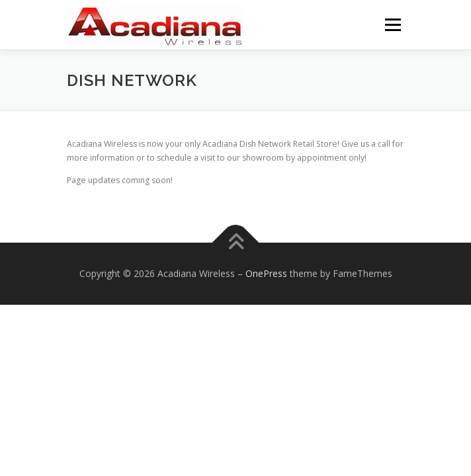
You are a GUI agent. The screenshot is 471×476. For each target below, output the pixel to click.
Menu (392, 25)
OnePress (266, 273)
